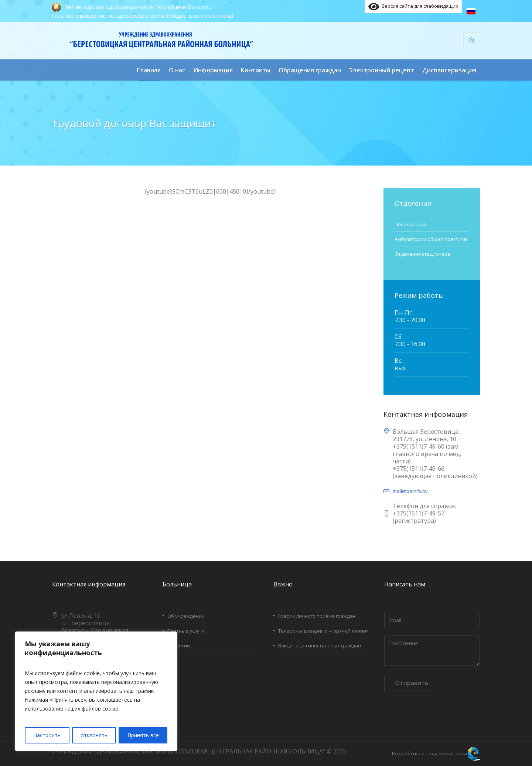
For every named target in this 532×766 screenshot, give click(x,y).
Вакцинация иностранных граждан (320, 646)
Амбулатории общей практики (431, 239)
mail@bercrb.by (410, 491)
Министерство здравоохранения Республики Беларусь (139, 7)
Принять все (143, 735)
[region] (96, 692)
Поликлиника (410, 224)
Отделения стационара (422, 254)
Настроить (47, 735)
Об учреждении (186, 616)
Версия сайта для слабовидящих (413, 7)
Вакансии (179, 646)
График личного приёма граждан (317, 616)
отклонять (94, 735)
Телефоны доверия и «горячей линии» (323, 631)
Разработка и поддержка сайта (429, 753)
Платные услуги (186, 631)
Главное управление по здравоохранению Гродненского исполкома (142, 16)
